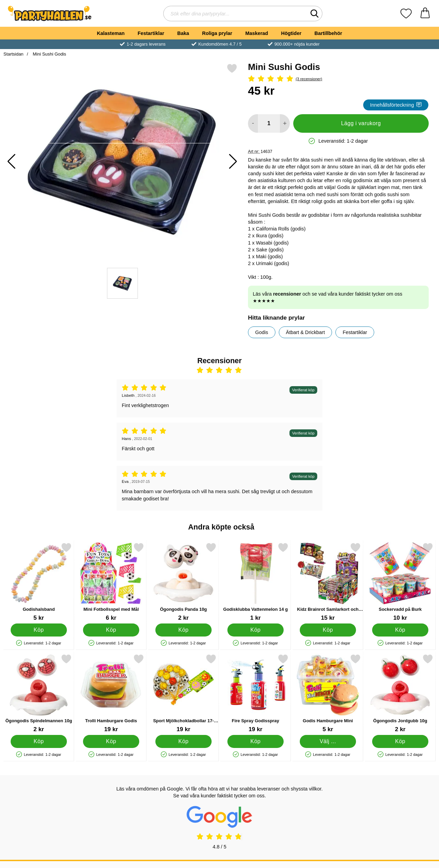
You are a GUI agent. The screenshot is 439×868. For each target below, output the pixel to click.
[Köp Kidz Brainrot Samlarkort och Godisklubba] (328, 630)
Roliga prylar (217, 33)
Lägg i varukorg (361, 123)
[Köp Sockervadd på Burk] (400, 630)
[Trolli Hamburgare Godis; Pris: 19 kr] (111, 693)
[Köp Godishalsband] (39, 630)
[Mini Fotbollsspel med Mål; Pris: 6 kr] (111, 582)
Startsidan (13, 54)
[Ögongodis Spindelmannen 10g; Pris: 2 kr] (39, 693)
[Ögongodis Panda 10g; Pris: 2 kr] (183, 582)
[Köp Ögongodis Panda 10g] (183, 630)
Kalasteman (111, 33)
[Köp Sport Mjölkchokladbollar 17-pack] (183, 741)
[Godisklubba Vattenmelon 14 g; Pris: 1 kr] (256, 582)
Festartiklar (151, 33)
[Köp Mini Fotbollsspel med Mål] (111, 630)
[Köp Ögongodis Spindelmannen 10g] (39, 741)
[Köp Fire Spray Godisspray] (256, 741)
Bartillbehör (328, 33)
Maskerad (257, 33)
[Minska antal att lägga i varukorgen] (253, 123)
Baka (183, 33)
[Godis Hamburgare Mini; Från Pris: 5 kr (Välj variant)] (328, 693)
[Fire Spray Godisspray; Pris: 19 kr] (256, 693)
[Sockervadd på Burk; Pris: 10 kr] (400, 582)
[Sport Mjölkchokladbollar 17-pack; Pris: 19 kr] (183, 693)
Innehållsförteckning (396, 105)
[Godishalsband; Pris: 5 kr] (39, 582)
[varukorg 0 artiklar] (425, 14)
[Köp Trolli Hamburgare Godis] (111, 741)
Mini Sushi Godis (49, 54)
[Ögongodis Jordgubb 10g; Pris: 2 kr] (400, 693)
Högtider (291, 33)
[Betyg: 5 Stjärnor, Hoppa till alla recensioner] (338, 79)
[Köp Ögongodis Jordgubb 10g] (400, 741)
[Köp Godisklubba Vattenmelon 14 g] (256, 630)
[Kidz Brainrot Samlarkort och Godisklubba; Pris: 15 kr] (328, 582)
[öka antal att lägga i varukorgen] (285, 123)
